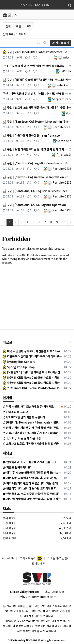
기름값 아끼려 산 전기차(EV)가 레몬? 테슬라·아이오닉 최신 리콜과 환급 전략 (33, 433)
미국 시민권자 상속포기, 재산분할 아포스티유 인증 (33, 351)
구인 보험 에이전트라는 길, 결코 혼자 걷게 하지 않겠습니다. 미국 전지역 (35, 149)
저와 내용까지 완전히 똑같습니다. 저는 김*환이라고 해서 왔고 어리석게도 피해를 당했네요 (32, 483)
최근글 (7, 342)
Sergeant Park (62, 99)
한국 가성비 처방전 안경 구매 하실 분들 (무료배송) (33, 428)
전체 (8, 26)
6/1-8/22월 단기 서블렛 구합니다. (24, 417)
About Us (8, 558)
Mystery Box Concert (19, 362)
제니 (69, 113)
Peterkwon (61, 85)
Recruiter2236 (59, 127)
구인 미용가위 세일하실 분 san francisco (31, 135)
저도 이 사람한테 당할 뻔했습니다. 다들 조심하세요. (32, 499)
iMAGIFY (66, 71)
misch (65, 57)
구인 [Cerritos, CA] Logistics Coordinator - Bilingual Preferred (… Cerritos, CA (37, 163)
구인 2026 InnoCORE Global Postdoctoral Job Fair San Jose (37, 52)
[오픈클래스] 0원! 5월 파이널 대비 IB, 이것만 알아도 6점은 (33, 372)
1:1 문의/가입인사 (59, 558)
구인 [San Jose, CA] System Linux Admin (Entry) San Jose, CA (37, 122)
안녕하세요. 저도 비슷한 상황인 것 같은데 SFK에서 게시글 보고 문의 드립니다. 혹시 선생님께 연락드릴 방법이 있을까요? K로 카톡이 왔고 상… (32, 494)
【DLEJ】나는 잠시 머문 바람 (22, 438)
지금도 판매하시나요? (17, 467)
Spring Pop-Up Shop (19, 367)
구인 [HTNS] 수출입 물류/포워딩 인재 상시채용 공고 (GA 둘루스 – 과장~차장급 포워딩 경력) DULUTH (37, 80)
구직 (29, 26)
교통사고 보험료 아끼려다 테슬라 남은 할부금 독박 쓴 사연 (33, 444)
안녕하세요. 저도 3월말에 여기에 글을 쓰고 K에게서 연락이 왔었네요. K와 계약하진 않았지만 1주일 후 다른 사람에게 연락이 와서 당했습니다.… (32, 462)
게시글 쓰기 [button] (61, 43)
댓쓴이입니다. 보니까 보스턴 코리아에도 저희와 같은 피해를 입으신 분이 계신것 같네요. (32, 488)
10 (64, 222)
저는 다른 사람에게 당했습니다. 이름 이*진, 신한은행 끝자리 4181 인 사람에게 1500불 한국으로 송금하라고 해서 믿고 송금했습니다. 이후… (32, 478)
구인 (19, 26)
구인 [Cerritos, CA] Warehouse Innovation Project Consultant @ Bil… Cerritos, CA (37, 177)
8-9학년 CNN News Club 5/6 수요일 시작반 (31, 378)
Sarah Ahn (64, 141)
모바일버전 (38, 563)
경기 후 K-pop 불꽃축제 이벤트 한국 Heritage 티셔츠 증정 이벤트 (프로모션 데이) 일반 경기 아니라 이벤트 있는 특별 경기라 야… (32, 472)
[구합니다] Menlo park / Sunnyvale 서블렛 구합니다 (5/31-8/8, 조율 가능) (33, 422)
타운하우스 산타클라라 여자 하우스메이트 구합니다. (33, 356)
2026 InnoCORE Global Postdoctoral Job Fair (33, 388)
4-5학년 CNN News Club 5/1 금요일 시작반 (31, 383)
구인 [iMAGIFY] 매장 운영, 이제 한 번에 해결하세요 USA (35, 66)
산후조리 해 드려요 (15, 412)
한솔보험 (64, 155)
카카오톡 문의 (29, 558)
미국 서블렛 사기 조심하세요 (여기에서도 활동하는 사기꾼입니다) (31, 406)
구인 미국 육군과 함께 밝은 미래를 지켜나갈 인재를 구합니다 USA (35, 94)
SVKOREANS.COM (36, 5)
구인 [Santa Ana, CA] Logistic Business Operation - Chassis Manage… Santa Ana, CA (37, 191)
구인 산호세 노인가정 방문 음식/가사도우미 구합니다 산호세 (37, 107)
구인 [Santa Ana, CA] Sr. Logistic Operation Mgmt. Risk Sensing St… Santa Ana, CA (37, 205)
